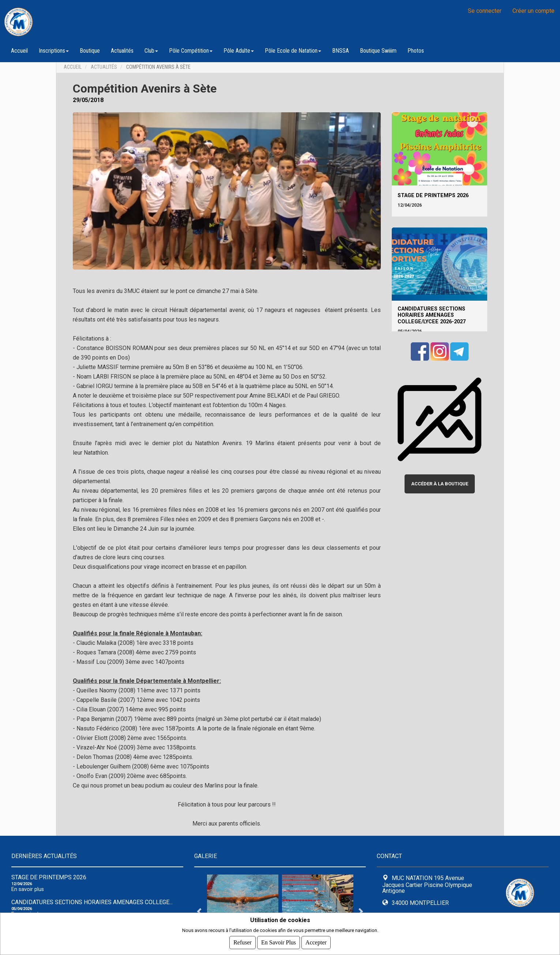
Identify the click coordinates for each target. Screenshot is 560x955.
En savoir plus (28, 889)
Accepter (316, 942)
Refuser (243, 942)
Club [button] (151, 51)
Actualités (122, 51)
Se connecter (485, 11)
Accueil (19, 51)
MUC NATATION (95, 22)
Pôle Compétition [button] (191, 51)
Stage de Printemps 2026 (433, 195)
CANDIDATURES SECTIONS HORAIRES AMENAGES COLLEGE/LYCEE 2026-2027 (432, 315)
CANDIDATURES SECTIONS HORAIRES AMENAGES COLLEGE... (92, 902)
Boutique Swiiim (378, 51)
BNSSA (341, 51)
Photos (416, 51)
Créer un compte (533, 11)
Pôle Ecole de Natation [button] (293, 51)
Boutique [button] (90, 51)
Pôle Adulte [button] (239, 51)
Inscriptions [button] (54, 51)
